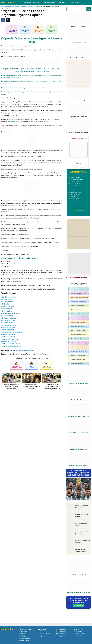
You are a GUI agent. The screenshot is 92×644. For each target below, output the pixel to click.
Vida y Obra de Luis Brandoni (79, 26)
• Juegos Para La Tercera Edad (32, 2)
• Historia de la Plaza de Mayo (11, 346)
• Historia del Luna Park (9, 341)
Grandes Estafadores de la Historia (79, 297)
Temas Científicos (42, 635)
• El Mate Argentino (8, 299)
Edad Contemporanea (25, 639)
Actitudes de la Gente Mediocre (79, 466)
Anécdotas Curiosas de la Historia (78, 132)
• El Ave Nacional (7, 311)
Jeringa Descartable (28, 71)
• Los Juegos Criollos (8, 320)
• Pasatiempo (63, 2)
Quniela (23, 69)
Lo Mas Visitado (78, 631)
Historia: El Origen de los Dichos (79, 42)
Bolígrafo (6, 69)
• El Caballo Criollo (7, 302)
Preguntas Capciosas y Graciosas (79, 416)
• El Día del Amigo (7, 316)
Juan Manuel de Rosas (16, 122)
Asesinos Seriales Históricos (79, 326)
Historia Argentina (24, 631)
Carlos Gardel (17, 50)
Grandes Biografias (24, 640)
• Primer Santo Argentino (9, 325)
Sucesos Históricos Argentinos (79, 351)
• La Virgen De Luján (8, 327)
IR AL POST (79, 210)
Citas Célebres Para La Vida (79, 101)
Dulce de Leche (49, 69)
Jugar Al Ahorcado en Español (79, 384)
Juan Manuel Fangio (7, 50)
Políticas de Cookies (79, 635)
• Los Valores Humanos (50, 2)
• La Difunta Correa (8, 330)
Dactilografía (15, 69)
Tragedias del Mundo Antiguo (79, 359)
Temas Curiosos (60, 635)
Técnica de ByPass (42, 71)
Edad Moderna (23, 637)
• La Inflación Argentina (9, 334)
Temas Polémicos (42, 637)
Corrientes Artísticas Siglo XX (79, 355)
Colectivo (31, 69)
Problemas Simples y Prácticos (78, 449)
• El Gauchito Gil (7, 323)
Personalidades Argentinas (79, 289)
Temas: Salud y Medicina (44, 633)
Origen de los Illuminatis (79, 364)
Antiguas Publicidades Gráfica (79, 335)
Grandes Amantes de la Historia (79, 293)
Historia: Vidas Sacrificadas (79, 306)
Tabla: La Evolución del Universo (79, 314)
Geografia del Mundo (61, 631)
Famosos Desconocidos (79, 310)
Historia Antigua (23, 633)
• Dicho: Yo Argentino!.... (9, 306)
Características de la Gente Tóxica (79, 433)
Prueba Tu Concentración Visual (79, 575)
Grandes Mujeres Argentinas (79, 322)
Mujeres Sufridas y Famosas (79, 339)
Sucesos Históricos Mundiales (79, 347)
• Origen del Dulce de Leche (10, 313)
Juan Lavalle (56, 119)
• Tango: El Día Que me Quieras (12, 332)
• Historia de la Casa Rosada (11, 344)
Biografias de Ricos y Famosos (79, 58)
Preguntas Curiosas (61, 637)
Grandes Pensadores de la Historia (79, 318)
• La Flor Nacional (7, 309)
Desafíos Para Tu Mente (78, 400)
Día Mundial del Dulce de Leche (24, 350)
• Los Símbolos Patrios (9, 297)
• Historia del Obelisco (8, 337)
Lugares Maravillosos (61, 633)
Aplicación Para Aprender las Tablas (79, 592)
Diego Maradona (26, 50)
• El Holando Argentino (9, 318)
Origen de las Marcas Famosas (79, 343)
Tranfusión (39, 69)
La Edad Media (23, 635)
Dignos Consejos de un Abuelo (79, 117)
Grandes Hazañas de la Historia (79, 301)
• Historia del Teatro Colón (10, 339)
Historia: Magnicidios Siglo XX (79, 330)
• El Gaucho (5, 304)
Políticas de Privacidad (80, 633)
